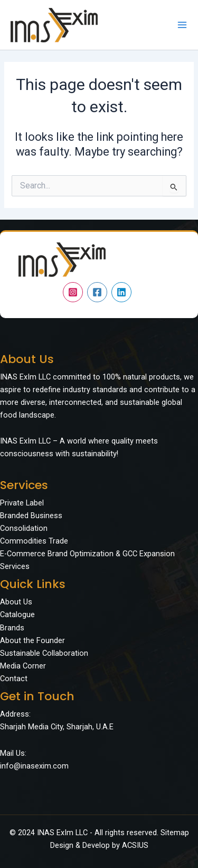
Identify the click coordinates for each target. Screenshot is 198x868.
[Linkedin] (121, 292)
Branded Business (31, 516)
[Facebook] (97, 292)
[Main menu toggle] (182, 25)
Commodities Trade (34, 541)
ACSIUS (135, 845)
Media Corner (23, 666)
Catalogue (17, 614)
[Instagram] (73, 292)
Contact (14, 679)
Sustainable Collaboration (44, 653)
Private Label (22, 503)
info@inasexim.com (34, 766)
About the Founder (32, 640)
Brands (12, 628)
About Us (16, 602)
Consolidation (24, 528)
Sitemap (175, 833)
